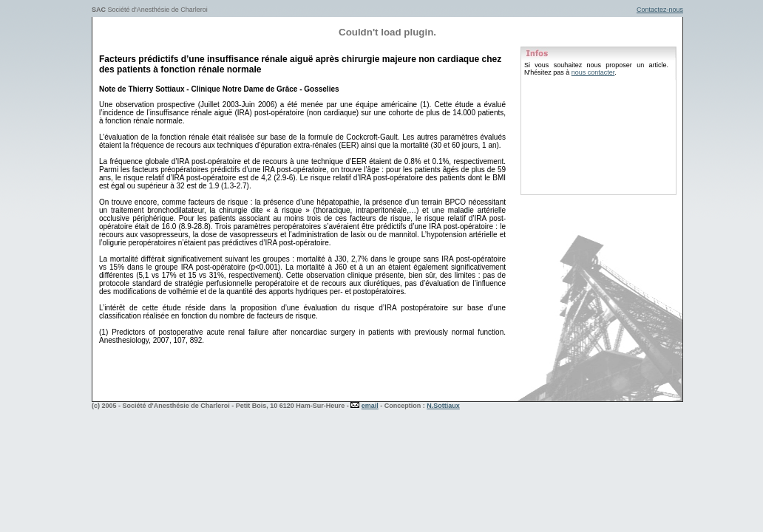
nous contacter (593, 72)
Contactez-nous (660, 10)
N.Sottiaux (443, 406)
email (370, 406)
